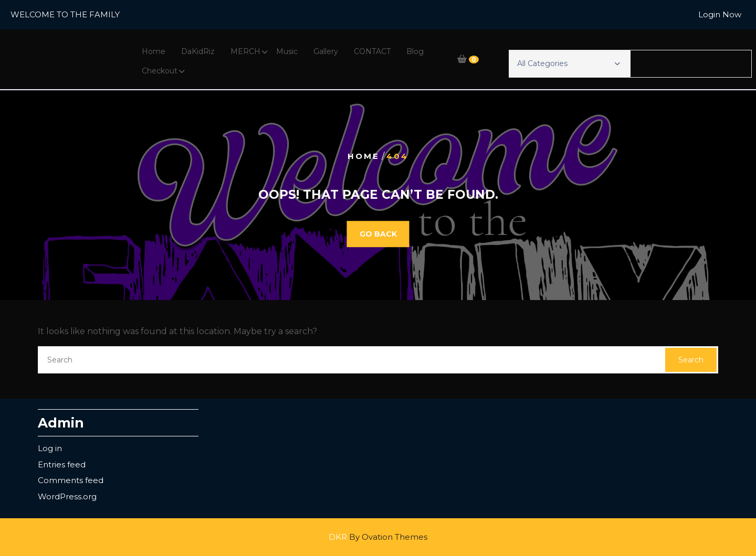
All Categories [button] (568, 63)
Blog (415, 51)
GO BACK (378, 234)
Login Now (720, 14)
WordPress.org (67, 496)
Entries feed (62, 464)
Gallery (326, 51)
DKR (378, 537)
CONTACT (372, 51)
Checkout (160, 71)
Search (691, 360)
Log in (50, 448)
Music (287, 51)
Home (154, 51)
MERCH (245, 51)
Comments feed (71, 480)
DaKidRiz (198, 51)
